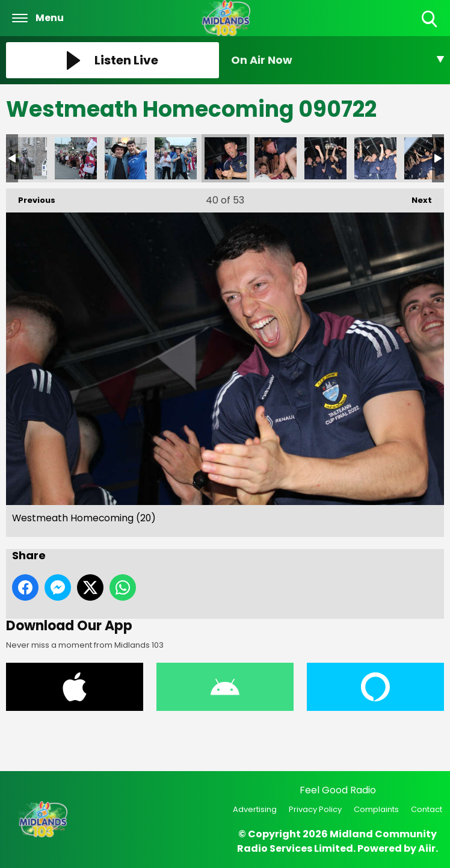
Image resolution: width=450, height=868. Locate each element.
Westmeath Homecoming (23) (276, 158)
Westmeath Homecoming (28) (425, 158)
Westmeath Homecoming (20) (226, 158)
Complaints (376, 809)
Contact (427, 809)
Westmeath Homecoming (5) (26, 158)
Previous (31, 197)
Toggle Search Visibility (430, 20)
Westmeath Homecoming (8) (76, 158)
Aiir (427, 848)
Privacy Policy (315, 809)
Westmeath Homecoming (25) (325, 158)
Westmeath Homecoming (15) (176, 158)
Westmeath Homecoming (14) (126, 158)
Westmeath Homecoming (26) (375, 158)
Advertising (255, 809)
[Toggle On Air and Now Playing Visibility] (337, 60)
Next (416, 197)
